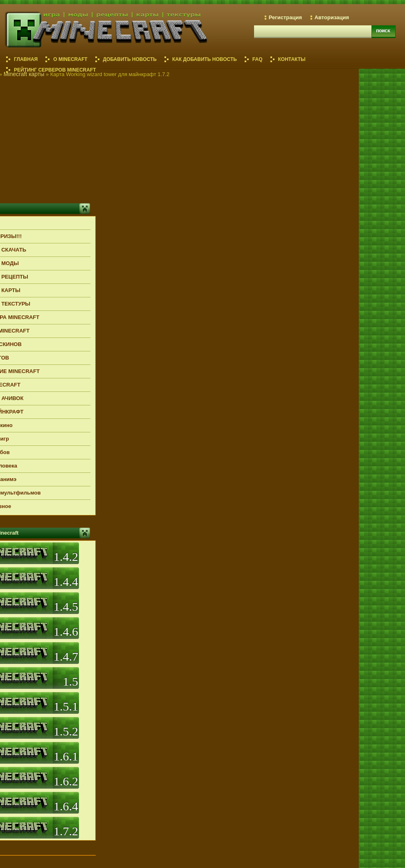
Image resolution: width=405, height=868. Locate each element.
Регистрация (285, 17)
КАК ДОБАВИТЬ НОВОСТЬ (205, 59)
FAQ (258, 59)
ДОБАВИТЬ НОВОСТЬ (130, 59)
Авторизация (332, 17)
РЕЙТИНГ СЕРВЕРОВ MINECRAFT (55, 70)
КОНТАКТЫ (292, 59)
